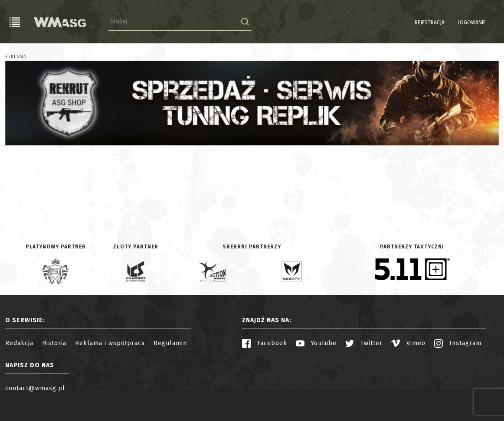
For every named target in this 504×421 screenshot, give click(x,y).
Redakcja (19, 343)
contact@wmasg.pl (35, 388)
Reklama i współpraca (110, 343)
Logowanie (450, 23)
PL (482, 23)
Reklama (16, 57)
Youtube (316, 343)
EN (493, 23)
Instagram (458, 343)
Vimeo (408, 343)
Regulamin (170, 343)
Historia (54, 343)
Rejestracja (407, 23)
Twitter (364, 343)
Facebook (265, 343)
